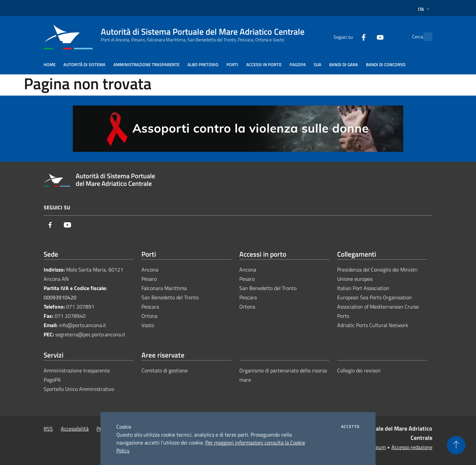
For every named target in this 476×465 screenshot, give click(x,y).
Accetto (350, 427)
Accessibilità (75, 429)
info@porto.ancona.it (82, 325)
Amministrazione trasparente (77, 370)
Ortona (149, 316)
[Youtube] (366, 37)
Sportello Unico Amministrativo (79, 389)
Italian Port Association (363, 288)
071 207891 (80, 307)
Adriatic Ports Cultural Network (373, 325)
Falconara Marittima (164, 288)
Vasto (148, 325)
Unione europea (355, 279)
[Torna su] (456, 445)
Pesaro (149, 279)
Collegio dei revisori (359, 370)
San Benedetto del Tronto (170, 297)
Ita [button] (424, 9)
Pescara (150, 307)
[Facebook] (349, 37)
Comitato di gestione (165, 370)
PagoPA (52, 380)
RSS (48, 429)
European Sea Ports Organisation (375, 297)
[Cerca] (424, 37)
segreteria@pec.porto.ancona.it (90, 334)
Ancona (150, 270)
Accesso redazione (412, 447)
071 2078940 (70, 316)
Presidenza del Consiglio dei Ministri (377, 270)
